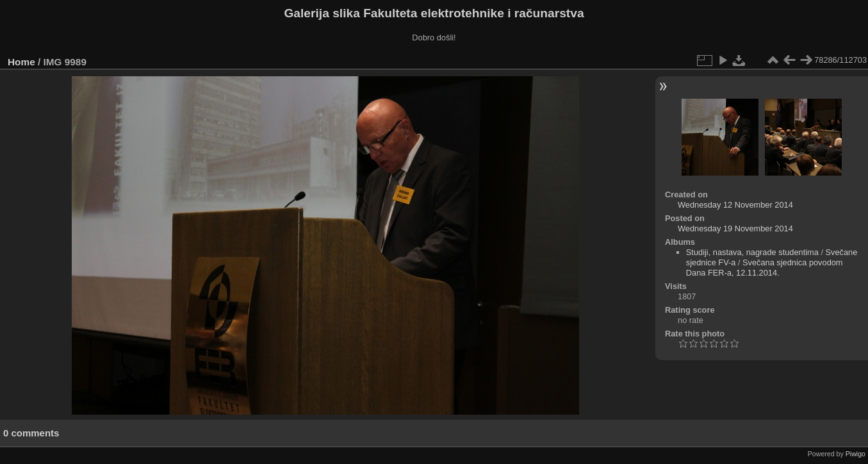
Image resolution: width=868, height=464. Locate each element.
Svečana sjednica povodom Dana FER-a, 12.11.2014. (765, 268)
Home (21, 62)
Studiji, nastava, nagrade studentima (752, 252)
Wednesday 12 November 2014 (735, 205)
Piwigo (856, 454)
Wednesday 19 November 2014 (735, 228)
